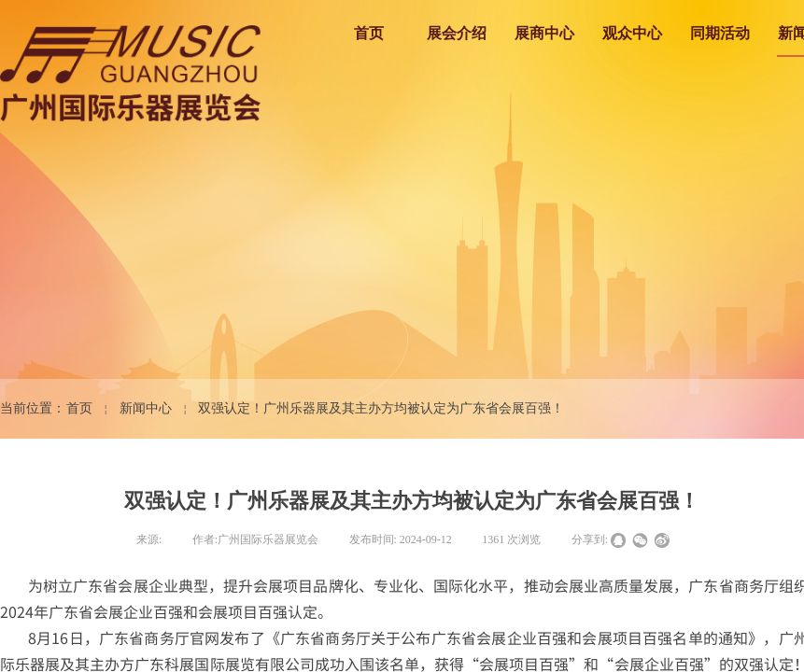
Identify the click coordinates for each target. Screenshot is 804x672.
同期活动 (720, 33)
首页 (369, 33)
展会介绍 (457, 33)
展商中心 (544, 33)
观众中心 (632, 33)
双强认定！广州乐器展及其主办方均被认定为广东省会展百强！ (381, 408)
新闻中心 (146, 408)
